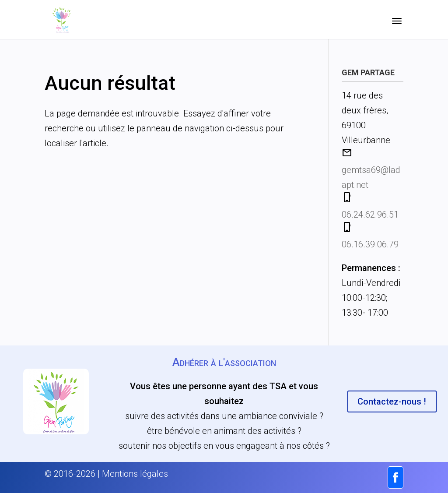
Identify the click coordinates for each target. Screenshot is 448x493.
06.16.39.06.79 (370, 244)
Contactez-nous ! (392, 401)
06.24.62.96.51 (370, 215)
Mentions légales (135, 474)
